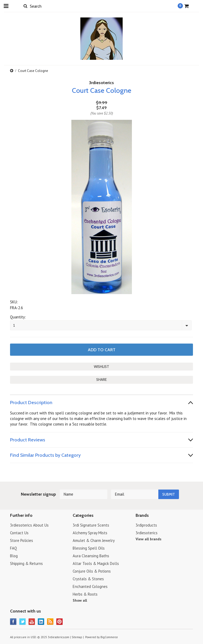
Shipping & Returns (26, 563)
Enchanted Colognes (90, 586)
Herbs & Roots (85, 594)
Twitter (23, 622)
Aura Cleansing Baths (91, 556)
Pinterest (60, 622)
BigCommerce (109, 637)
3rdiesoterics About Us (29, 525)
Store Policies (22, 540)
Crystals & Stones (88, 579)
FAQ (13, 548)
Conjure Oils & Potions (92, 571)
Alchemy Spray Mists (90, 533)
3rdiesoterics (101, 83)
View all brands (149, 539)
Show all (80, 600)
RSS (50, 622)
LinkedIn (41, 622)
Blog (14, 556)
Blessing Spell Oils (89, 548)
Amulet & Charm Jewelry (94, 540)
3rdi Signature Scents (91, 525)
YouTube (32, 622)
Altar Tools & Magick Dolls (96, 563)
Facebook (13, 622)
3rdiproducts (146, 525)
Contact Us (19, 533)
